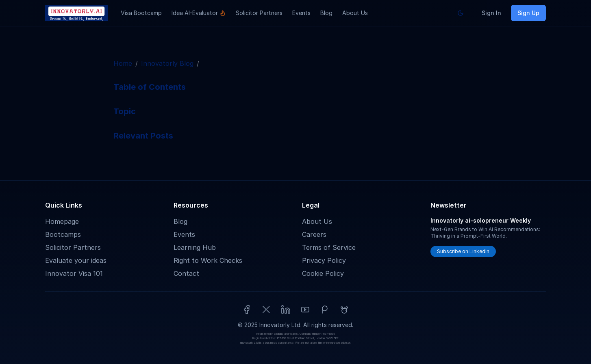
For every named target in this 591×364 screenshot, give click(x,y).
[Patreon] (325, 310)
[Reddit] (344, 310)
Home (123, 63)
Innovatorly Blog (167, 63)
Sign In (491, 13)
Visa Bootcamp (141, 13)
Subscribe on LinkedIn (463, 251)
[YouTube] (305, 310)
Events (301, 13)
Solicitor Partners (259, 13)
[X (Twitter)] (266, 310)
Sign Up (528, 13)
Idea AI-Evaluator (199, 13)
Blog (326, 13)
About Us (355, 13)
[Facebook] (247, 310)
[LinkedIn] (286, 310)
